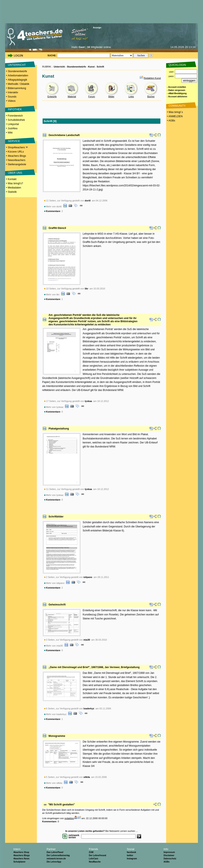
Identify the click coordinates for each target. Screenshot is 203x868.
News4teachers (17, 160)
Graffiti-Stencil (57, 228)
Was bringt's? (15, 183)
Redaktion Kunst (152, 78)
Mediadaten (15, 188)
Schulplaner (19, 862)
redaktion (69, 818)
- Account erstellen (177, 87)
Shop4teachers (18, 147)
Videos (12, 101)
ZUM (91, 852)
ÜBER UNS (15, 173)
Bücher (151, 96)
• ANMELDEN (174, 116)
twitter (130, 855)
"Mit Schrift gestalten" (61, 805)
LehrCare (93, 859)
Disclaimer (169, 855)
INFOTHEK (15, 109)
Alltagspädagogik (17, 80)
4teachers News (21, 859)
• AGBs (171, 121)
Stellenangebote (17, 164)
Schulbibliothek (16, 120)
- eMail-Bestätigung (177, 93)
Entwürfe (52, 96)
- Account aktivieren (177, 97)
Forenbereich (15, 116)
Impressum (169, 852)
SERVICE (14, 141)
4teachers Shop (21, 852)
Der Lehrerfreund (97, 855)
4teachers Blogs (17, 156)
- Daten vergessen (176, 90)
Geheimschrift (57, 605)
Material (72, 96)
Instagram (132, 859)
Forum (92, 96)
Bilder (111, 96)
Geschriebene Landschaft (64, 135)
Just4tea (13, 128)
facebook (131, 852)
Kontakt (12, 179)
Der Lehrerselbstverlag (58, 855)
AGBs (167, 862)
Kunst (91, 67)
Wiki (10, 133)
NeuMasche (95, 862)
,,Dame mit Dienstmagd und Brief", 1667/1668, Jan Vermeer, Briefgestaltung (94, 667)
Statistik (12, 192)
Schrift (100, 67)
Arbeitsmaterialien (18, 76)
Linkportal (13, 124)
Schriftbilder (56, 517)
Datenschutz (170, 859)
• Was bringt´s (175, 112)
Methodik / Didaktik (19, 84)
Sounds (12, 97)
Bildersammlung (17, 88)
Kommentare (53, 211)
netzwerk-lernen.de (56, 859)
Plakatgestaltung (59, 429)
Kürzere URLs (16, 152)
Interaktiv (13, 92)
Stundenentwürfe (17, 71)
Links (131, 96)
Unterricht (59, 67)
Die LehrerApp (54, 862)
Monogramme (57, 736)
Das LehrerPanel (55, 852)
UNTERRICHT (17, 65)
